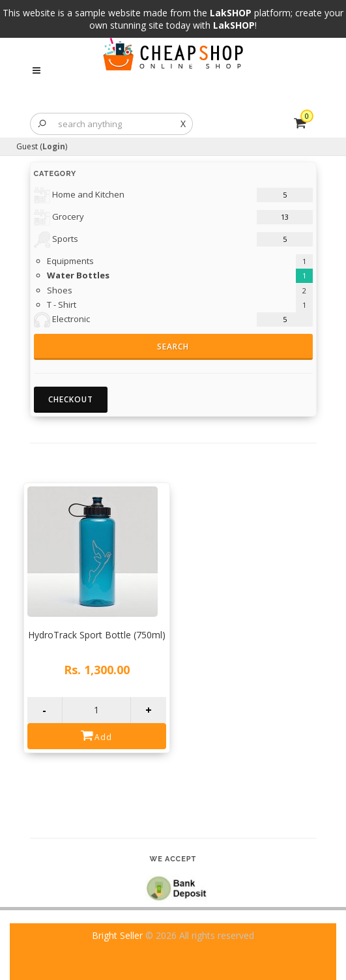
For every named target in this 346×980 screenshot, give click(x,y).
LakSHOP (231, 13)
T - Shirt (62, 304)
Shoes (60, 290)
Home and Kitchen (79, 195)
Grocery (59, 217)
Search (173, 347)
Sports (56, 240)
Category (55, 174)
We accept (173, 859)
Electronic (62, 320)
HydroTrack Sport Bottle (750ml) (97, 635)
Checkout (71, 399)
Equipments (70, 261)
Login (54, 146)
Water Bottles (78, 275)
